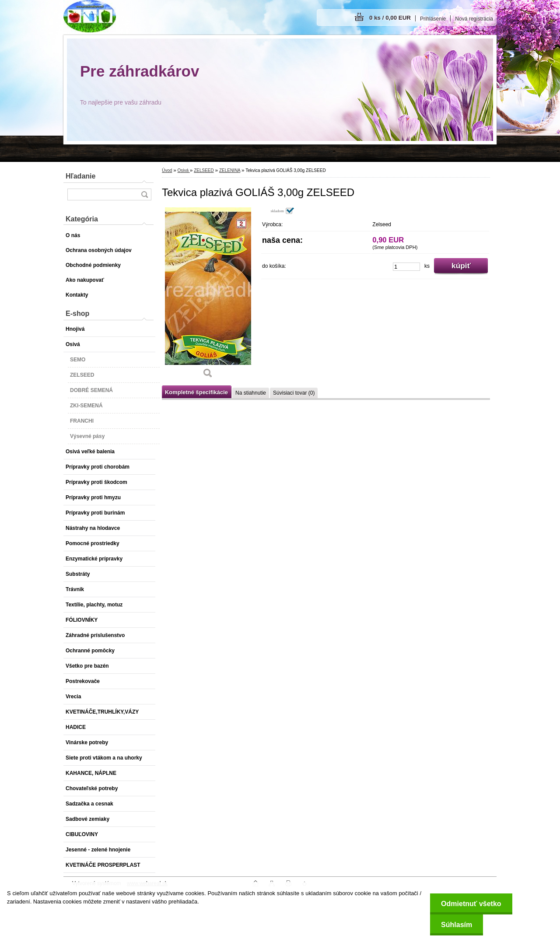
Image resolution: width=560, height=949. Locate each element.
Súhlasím (457, 925)
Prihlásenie (433, 19)
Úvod (167, 170)
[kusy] (406, 267)
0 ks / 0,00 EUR (390, 18)
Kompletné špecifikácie (196, 392)
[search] (144, 194)
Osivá (183, 170)
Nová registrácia (474, 19)
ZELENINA (230, 170)
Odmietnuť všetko (471, 904)
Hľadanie (80, 176)
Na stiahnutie (251, 393)
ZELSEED (204, 170)
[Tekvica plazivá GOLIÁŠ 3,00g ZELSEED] (208, 296)
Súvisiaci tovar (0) (294, 393)
